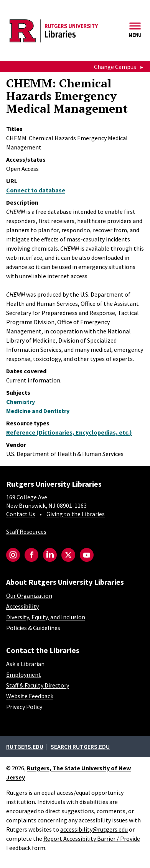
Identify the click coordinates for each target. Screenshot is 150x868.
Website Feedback (30, 696)
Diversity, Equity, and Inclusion (46, 617)
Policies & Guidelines (33, 628)
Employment (24, 674)
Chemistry (21, 402)
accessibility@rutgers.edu (94, 829)
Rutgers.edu (25, 747)
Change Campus (115, 67)
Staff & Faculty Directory (38, 685)
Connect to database (36, 190)
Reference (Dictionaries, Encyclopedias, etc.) (69, 432)
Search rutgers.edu (80, 747)
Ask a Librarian (25, 664)
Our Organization (29, 596)
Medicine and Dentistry (38, 411)
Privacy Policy (24, 707)
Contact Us (21, 514)
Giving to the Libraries (76, 514)
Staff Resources (26, 532)
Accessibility (22, 606)
